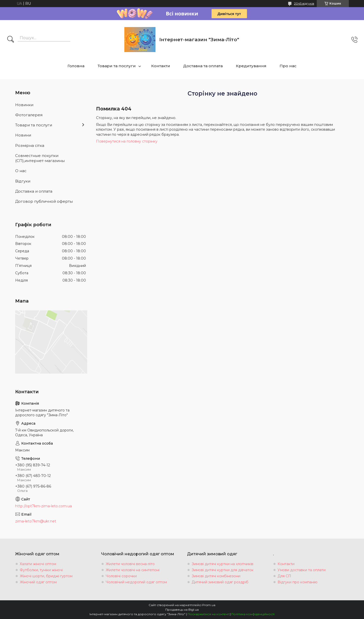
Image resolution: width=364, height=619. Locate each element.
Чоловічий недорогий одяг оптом (136, 582)
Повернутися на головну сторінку (127, 141)
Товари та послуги (117, 66)
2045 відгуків (304, 3)
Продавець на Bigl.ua (182, 610)
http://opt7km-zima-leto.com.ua (43, 506)
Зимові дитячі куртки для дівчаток (223, 570)
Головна (76, 66)
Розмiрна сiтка (30, 145)
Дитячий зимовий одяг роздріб (220, 582)
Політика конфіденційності (253, 614)
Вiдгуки (23, 181)
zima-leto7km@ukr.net (36, 521)
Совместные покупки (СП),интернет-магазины (40, 158)
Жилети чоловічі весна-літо (130, 564)
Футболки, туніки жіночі (41, 570)
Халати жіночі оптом (38, 564)
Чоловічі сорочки (121, 576)
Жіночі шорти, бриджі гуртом (46, 576)
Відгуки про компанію (298, 582)
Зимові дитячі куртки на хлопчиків (222, 564)
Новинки (24, 105)
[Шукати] (11, 40)
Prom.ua (209, 605)
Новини (23, 135)
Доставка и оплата (34, 191)
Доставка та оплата (203, 66)
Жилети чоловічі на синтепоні (133, 570)
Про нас (288, 66)
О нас (21, 171)
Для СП (284, 576)
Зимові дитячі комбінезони (216, 576)
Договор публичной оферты (44, 201)
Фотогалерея (29, 115)
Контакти (161, 66)
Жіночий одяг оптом (38, 582)
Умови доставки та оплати (302, 570)
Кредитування (251, 66)
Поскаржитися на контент (208, 614)
